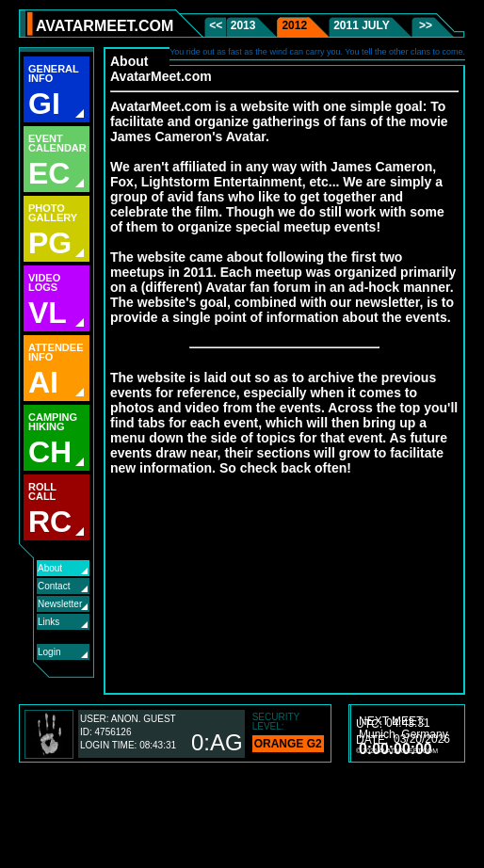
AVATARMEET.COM (105, 26)
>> (424, 25)
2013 (243, 25)
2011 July (362, 25)
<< (217, 25)
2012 (294, 25)
